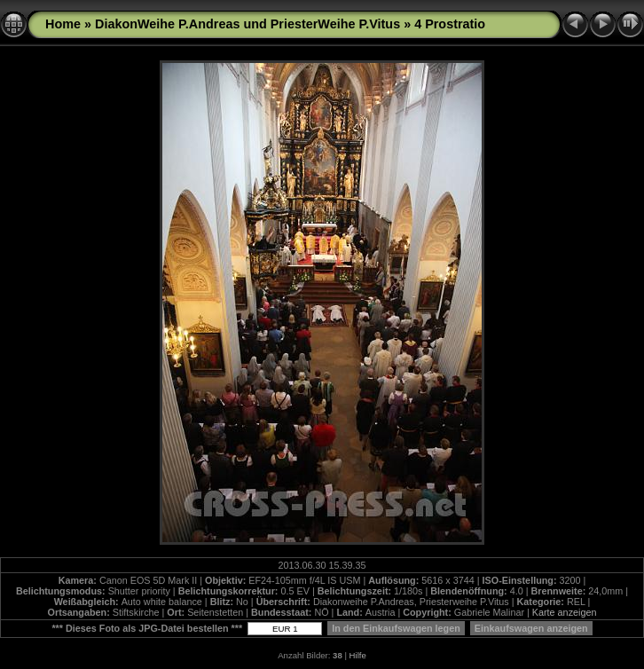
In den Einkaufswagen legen (396, 628)
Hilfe (358, 655)
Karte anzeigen (565, 612)
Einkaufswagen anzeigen (531, 628)
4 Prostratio (450, 24)
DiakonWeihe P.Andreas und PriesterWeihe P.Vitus (247, 24)
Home (63, 24)
